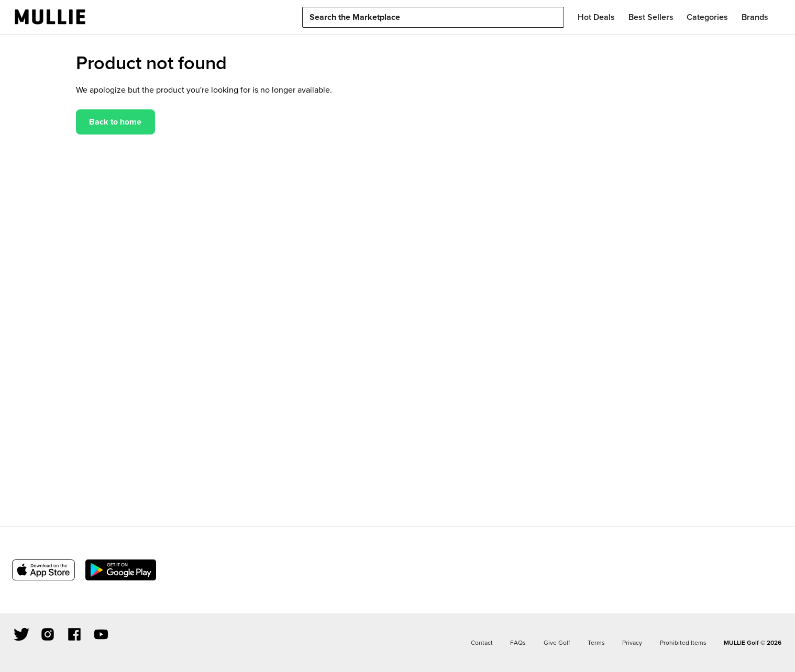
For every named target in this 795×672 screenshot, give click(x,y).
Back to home (115, 122)
